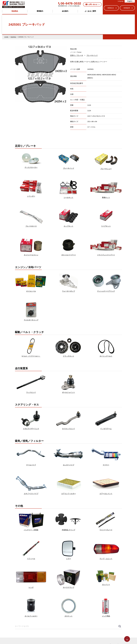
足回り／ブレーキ (77, 55)
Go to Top (128, 644)
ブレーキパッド (92, 55)
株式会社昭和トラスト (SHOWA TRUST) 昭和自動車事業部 (13, 4)
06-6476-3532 (70, 3)
